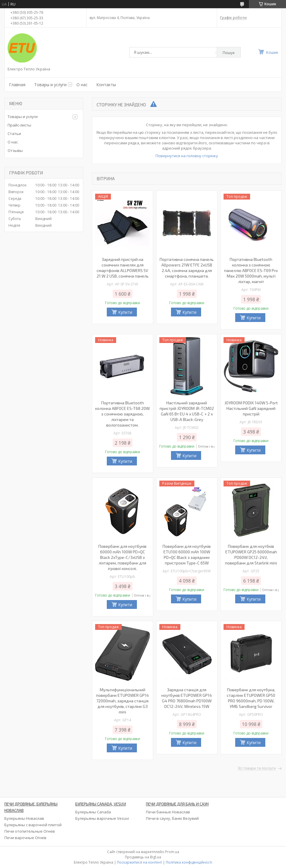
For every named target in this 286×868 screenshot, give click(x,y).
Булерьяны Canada (93, 812)
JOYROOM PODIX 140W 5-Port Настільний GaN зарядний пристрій (251, 408)
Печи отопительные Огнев (30, 831)
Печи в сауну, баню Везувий (172, 818)
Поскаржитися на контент (139, 862)
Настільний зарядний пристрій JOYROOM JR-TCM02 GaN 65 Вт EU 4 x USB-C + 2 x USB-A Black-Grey (187, 411)
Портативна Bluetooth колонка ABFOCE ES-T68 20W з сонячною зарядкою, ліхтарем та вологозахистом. (122, 414)
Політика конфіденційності (189, 862)
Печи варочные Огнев (25, 838)
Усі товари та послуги (257, 768)
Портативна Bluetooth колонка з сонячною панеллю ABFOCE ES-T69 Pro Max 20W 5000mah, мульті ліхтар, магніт (251, 270)
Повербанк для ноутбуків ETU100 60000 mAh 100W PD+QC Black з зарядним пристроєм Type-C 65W (187, 555)
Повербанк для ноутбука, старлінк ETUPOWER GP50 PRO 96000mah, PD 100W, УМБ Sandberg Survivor (251, 698)
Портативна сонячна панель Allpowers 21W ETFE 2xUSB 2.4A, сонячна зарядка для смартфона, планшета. (187, 268)
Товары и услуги (50, 85)
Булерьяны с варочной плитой (33, 825)
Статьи (14, 134)
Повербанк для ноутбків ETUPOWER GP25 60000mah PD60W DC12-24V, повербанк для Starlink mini (251, 555)
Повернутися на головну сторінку (187, 156)
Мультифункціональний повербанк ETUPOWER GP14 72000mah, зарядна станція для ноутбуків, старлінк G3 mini (122, 701)
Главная (17, 85)
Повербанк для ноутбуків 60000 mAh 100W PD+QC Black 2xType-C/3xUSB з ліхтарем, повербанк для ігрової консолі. (122, 557)
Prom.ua (172, 852)
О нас (82, 85)
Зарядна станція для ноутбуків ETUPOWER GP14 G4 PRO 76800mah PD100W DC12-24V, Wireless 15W (187, 698)
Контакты (106, 85)
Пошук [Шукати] (229, 53)
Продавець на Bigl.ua (143, 857)
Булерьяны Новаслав (24, 818)
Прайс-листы (19, 125)
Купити (125, 312)
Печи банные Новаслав (168, 812)
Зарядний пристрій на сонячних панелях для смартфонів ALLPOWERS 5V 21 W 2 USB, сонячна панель (123, 268)
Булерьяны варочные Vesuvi (102, 818)
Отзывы (15, 150)
